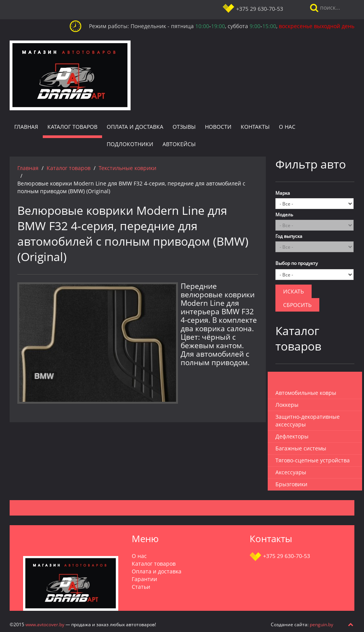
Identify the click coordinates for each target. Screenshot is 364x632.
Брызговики (291, 484)
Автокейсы (179, 144)
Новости (218, 127)
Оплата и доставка (135, 127)
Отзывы (184, 127)
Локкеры (287, 405)
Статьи (141, 587)
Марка (283, 193)
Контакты (255, 127)
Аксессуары (291, 472)
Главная (26, 127)
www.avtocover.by (45, 624)
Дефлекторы (292, 436)
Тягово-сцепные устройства (313, 460)
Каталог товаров (72, 127)
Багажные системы (301, 448)
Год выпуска (289, 236)
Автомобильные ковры (306, 393)
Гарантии (144, 579)
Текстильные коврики (127, 168)
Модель (284, 214)
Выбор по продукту (297, 263)
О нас (287, 127)
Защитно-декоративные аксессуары (308, 420)
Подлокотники (130, 144)
